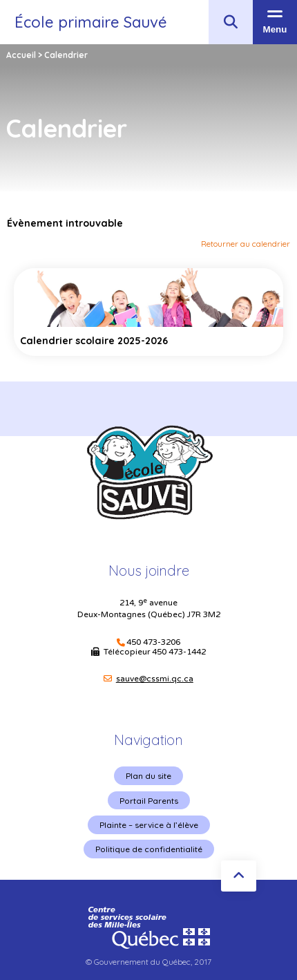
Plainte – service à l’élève (149, 825)
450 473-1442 (179, 652)
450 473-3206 (153, 642)
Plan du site (148, 776)
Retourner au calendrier (246, 244)
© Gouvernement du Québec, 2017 (148, 962)
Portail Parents (149, 801)
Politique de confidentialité (149, 849)
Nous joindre (149, 571)
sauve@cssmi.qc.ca (155, 679)
